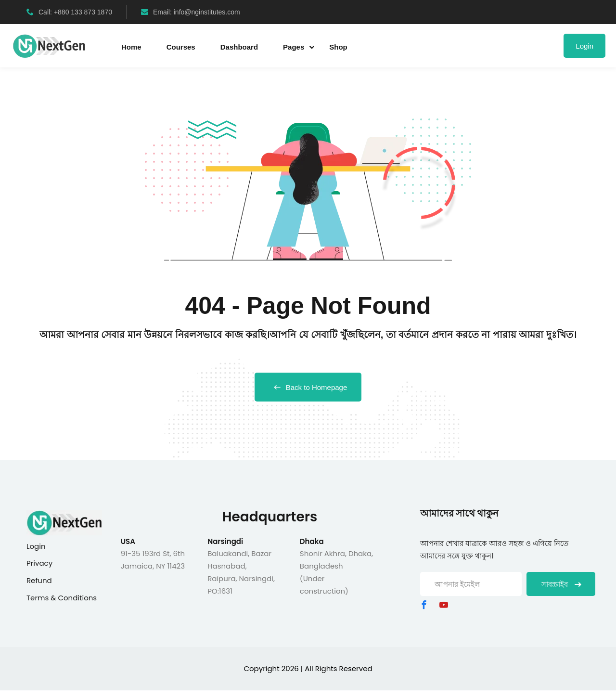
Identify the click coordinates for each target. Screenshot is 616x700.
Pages (294, 47)
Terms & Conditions (62, 598)
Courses (181, 47)
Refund (39, 580)
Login (584, 46)
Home (131, 47)
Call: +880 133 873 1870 (69, 12)
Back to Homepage (308, 387)
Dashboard (239, 47)
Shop (338, 47)
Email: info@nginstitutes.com (191, 12)
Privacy (39, 563)
